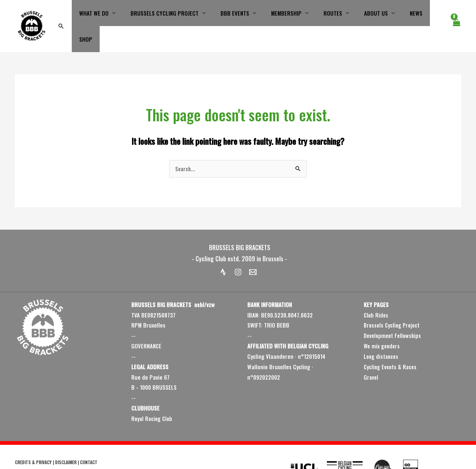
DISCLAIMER (66, 442)
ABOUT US (370, 16)
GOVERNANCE (147, 325)
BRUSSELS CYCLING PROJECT (173, 16)
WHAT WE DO (106, 16)
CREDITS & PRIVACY (33, 442)
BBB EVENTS (240, 16)
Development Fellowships (394, 315)
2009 (26, 452)
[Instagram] (238, 252)
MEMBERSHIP (287, 16)
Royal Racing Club (153, 398)
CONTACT (89, 442)
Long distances (382, 336)
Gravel (371, 357)
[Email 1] (253, 252)
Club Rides (377, 294)
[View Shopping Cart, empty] (456, 16)
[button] (75, 16)
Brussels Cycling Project (393, 305)
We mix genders (383, 325)
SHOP (430, 16)
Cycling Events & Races (391, 346)
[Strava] (223, 252)
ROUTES (330, 16)
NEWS (406, 16)
